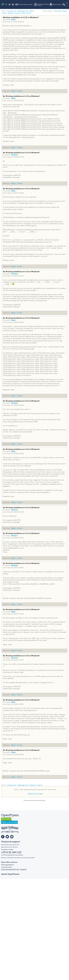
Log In (18, 13)
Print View (26, 13)
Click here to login (35, 794)
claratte (14, 155)
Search (11, 13)
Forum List (12, 11)
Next (65, 11)
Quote (20, 91)
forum (29, 800)
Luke (13, 20)
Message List (23, 11)
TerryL (14, 536)
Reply (13, 91)
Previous (58, 11)
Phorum (42, 800)
